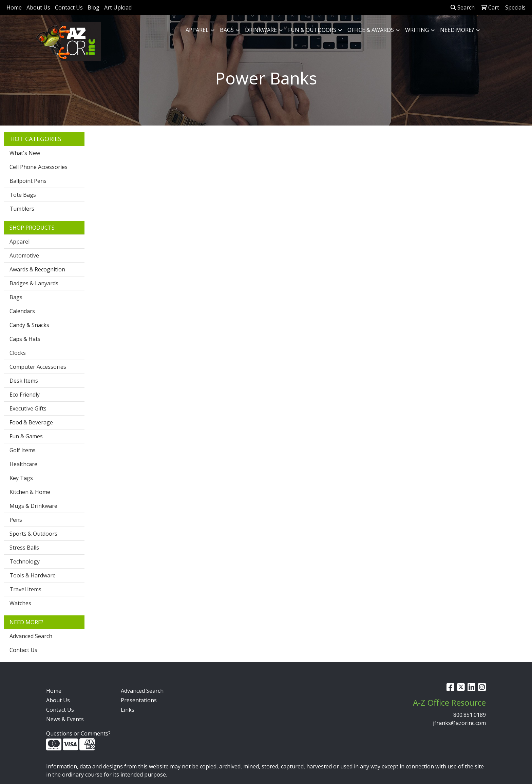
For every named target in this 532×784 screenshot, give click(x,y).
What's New (25, 153)
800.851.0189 (470, 715)
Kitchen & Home (30, 492)
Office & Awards (371, 30)
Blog (93, 7)
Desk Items (24, 381)
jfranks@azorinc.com (459, 723)
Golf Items (23, 450)
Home (14, 7)
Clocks (18, 353)
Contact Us (69, 7)
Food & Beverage (31, 422)
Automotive (24, 255)
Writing (417, 30)
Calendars (22, 311)
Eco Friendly (25, 395)
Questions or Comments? (78, 733)
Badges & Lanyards (34, 283)
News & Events (65, 719)
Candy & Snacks (29, 325)
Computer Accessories (38, 367)
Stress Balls (24, 548)
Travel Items (25, 589)
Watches (20, 603)
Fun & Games (26, 436)
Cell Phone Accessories (39, 167)
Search (463, 7)
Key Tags (21, 478)
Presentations (139, 700)
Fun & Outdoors (312, 30)
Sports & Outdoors (33, 534)
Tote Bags (23, 195)
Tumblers (22, 209)
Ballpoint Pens (28, 181)
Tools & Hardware (33, 575)
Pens (16, 520)
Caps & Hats (25, 339)
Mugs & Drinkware (33, 506)
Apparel (197, 30)
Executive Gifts (28, 408)
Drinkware (261, 30)
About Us (38, 7)
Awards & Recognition (37, 269)
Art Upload (118, 7)
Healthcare (23, 464)
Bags (227, 30)
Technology (25, 561)
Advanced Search (31, 636)
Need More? (457, 30)
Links (128, 710)
